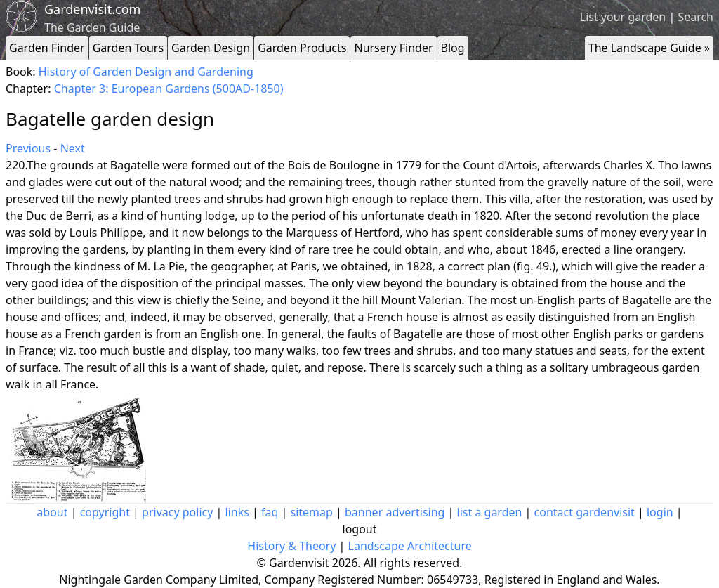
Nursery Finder (393, 48)
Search (695, 17)
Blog (453, 48)
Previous (28, 148)
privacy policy (177, 512)
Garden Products (302, 48)
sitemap (312, 512)
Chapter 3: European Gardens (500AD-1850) (169, 89)
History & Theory (291, 546)
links (237, 512)
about (52, 512)
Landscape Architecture (410, 546)
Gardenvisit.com (92, 9)
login (660, 512)
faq (270, 512)
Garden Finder (47, 48)
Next (73, 148)
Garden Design (211, 48)
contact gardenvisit (585, 512)
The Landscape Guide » (649, 48)
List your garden (623, 17)
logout (360, 529)
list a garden (490, 512)
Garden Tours (128, 48)
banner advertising (395, 512)
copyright (105, 512)
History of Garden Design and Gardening (146, 72)
